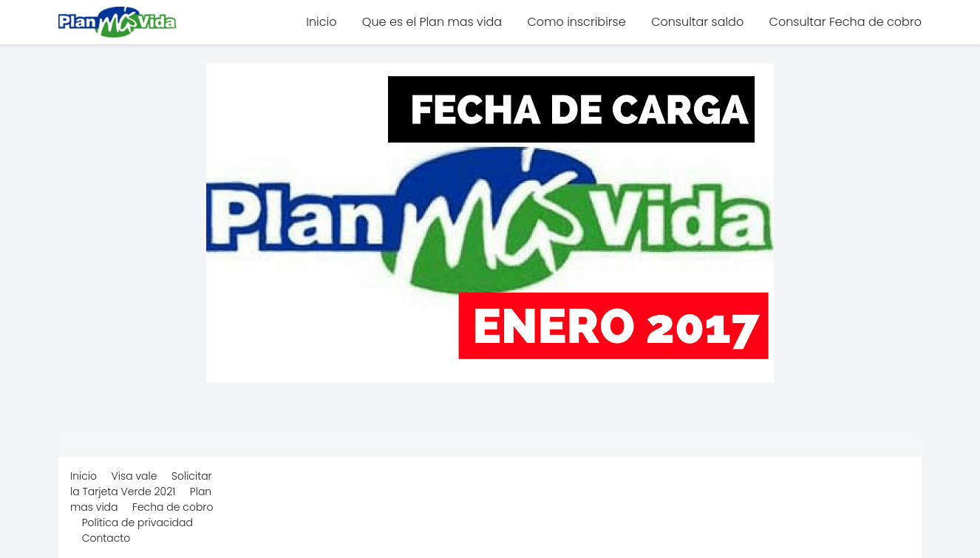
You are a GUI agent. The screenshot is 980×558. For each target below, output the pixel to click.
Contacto (106, 538)
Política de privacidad (137, 523)
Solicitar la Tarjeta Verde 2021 (141, 484)
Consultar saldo (697, 22)
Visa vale (135, 476)
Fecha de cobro (173, 507)
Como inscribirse (577, 22)
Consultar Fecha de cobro (845, 22)
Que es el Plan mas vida (432, 22)
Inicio (321, 22)
